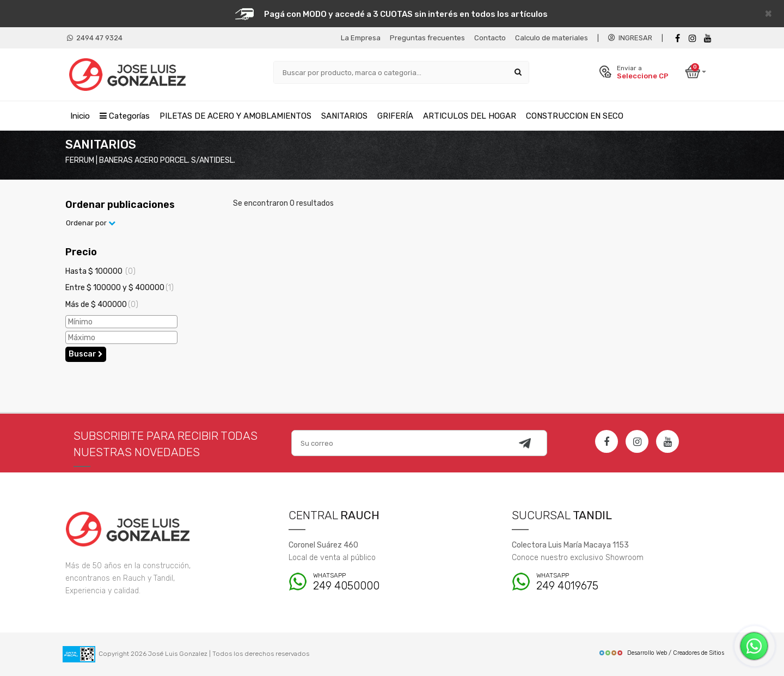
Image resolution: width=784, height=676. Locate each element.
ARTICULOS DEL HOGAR (470, 116)
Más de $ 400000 (102, 305)
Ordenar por (91, 223)
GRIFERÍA (395, 116)
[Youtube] (708, 38)
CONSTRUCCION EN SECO (575, 116)
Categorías (125, 116)
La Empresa (361, 38)
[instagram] (693, 38)
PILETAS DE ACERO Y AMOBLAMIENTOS (235, 116)
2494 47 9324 (95, 38)
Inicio (80, 116)
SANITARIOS (344, 116)
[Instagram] (637, 441)
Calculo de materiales (552, 38)
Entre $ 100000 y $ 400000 (120, 288)
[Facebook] (677, 38)
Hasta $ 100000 (100, 271)
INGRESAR (630, 38)
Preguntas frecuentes (427, 38)
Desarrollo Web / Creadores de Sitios (661, 653)
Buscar (86, 354)
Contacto (490, 38)
